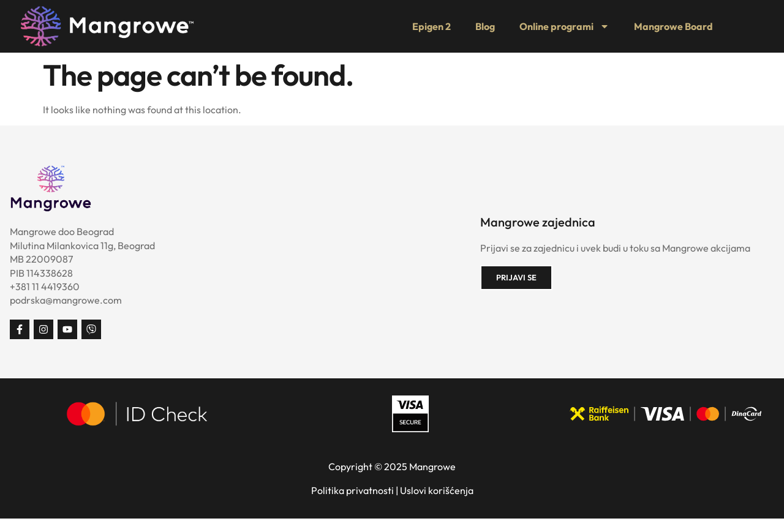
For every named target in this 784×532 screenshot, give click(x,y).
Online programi (564, 26)
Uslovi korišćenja (437, 490)
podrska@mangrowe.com (66, 300)
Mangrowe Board (673, 26)
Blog (485, 26)
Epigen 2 (432, 26)
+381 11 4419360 (45, 287)
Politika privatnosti (352, 490)
